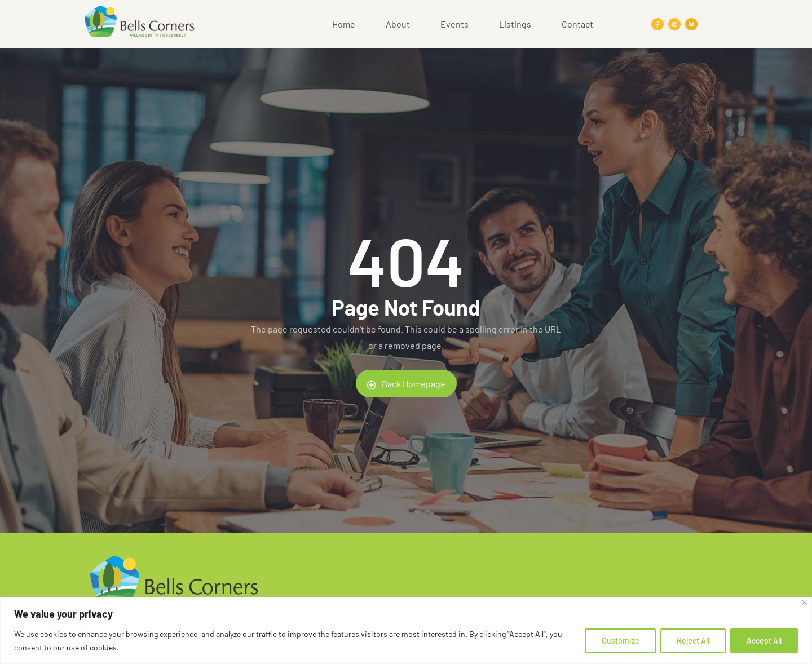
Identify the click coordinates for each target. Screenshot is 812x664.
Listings (515, 24)
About (398, 24)
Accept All (764, 641)
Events (454, 24)
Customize (621, 641)
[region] (406, 630)
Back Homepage (406, 384)
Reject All (693, 641)
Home (344, 24)
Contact (577, 24)
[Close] (804, 602)
